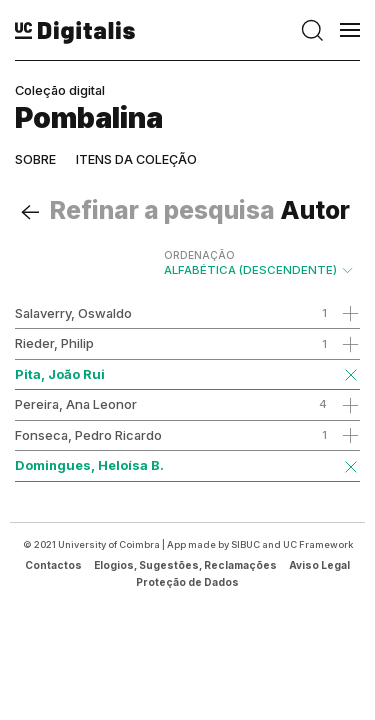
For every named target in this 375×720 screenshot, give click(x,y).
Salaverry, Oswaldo (73, 313)
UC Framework (318, 544)
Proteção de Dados (187, 582)
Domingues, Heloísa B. (89, 465)
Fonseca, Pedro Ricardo (88, 435)
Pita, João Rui (60, 374)
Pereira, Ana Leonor (76, 404)
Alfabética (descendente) (259, 263)
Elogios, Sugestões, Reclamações (185, 565)
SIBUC (245, 544)
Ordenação (199, 255)
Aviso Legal (319, 565)
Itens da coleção (136, 159)
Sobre (35, 159)
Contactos (53, 565)
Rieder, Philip (54, 343)
